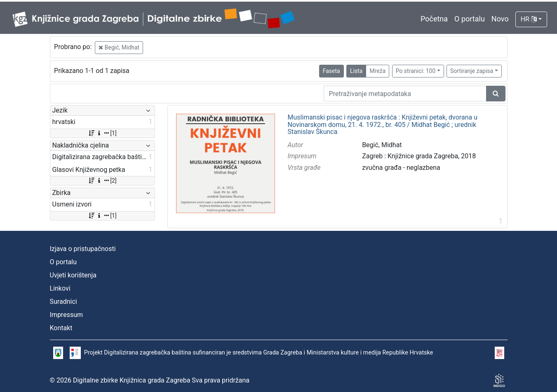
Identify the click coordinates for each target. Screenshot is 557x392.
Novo (500, 19)
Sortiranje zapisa (472, 71)
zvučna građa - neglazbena (401, 168)
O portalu (470, 19)
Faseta (331, 71)
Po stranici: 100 (416, 71)
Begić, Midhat (119, 47)
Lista (356, 71)
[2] (102, 181)
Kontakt (61, 328)
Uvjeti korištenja (73, 275)
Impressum (67, 315)
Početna (434, 19)
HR (529, 19)
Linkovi (60, 288)
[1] (102, 133)
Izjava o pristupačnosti (83, 249)
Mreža (377, 71)
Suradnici (63, 302)
